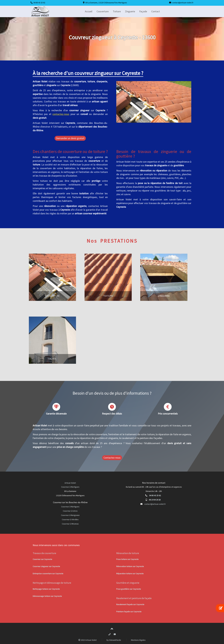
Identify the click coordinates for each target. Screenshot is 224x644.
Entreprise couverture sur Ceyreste (48, 574)
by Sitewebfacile (114, 640)
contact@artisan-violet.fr (183, 3)
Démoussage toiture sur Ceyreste (47, 596)
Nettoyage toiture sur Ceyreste (46, 589)
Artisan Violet (70, 483)
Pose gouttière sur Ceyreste (129, 589)
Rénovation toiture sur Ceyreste (130, 566)
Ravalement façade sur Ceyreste (130, 604)
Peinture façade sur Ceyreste (129, 612)
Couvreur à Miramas (70, 524)
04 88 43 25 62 (39, 3)
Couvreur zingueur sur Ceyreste (46, 566)
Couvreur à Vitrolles (70, 519)
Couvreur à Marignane (70, 515)
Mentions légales (138, 640)
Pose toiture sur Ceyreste (127, 559)
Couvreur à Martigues (70, 487)
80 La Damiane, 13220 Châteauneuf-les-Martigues (106, 3)
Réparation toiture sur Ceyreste (130, 574)
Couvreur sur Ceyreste (42, 559)
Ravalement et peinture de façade (134, 598)
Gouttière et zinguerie (128, 583)
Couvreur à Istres (70, 511)
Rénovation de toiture (128, 553)
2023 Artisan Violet (87, 640)
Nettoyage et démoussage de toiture (52, 583)
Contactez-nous (112, 458)
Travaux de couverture (44, 553)
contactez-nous (61, 114)
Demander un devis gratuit (70, 138)
